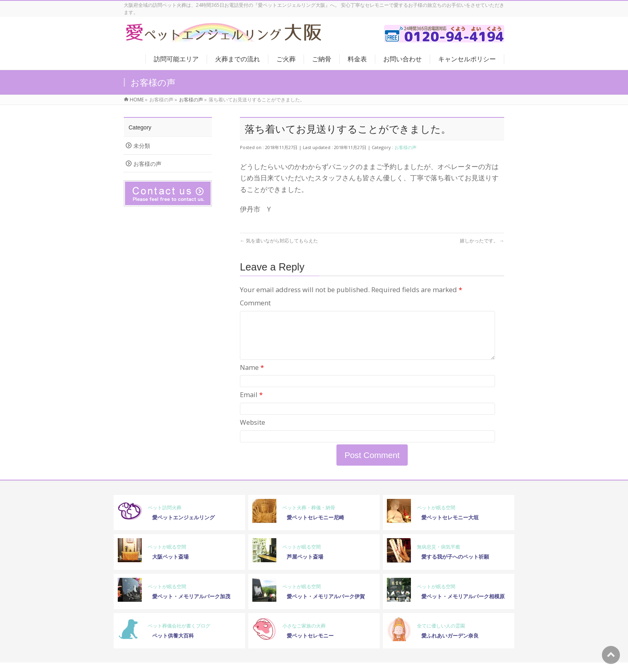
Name (252, 377)
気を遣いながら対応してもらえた (279, 241)
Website (253, 432)
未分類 (142, 146)
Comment (255, 303)
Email (251, 404)
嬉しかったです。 (482, 241)
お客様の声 (406, 147)
